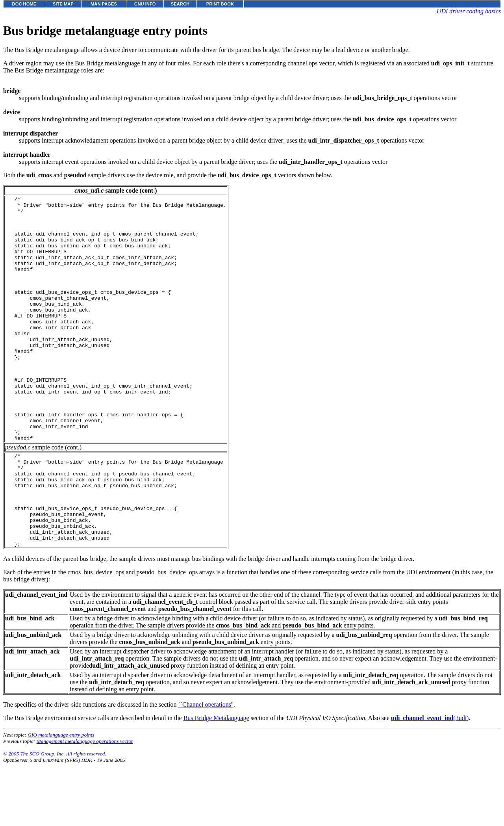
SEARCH (180, 4)
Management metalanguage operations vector (85, 804)
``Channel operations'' (206, 767)
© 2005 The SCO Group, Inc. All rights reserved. (55, 816)
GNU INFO (145, 4)
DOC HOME (24, 4)
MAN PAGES (104, 4)
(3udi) (430, 781)
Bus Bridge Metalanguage (216, 781)
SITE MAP (63, 4)
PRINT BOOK (220, 4)
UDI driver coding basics (469, 11)
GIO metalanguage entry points (61, 797)
